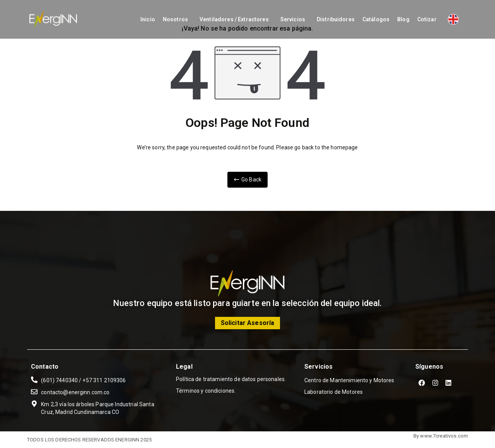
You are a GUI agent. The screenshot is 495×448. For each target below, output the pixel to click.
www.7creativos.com (444, 436)
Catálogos (376, 19)
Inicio (148, 19)
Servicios (293, 19)
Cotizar (427, 19)
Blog (403, 19)
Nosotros (175, 19)
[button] (177, 19)
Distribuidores (336, 19)
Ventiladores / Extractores (234, 19)
